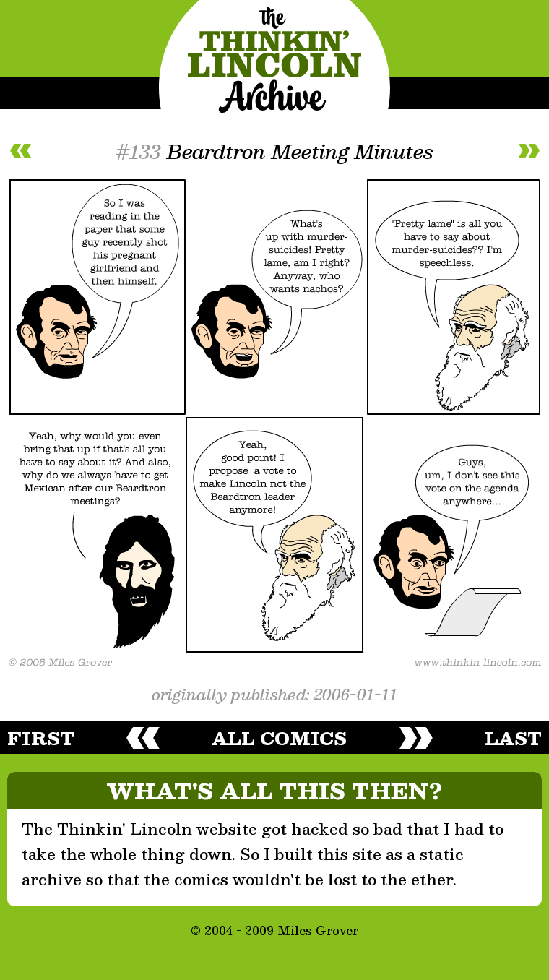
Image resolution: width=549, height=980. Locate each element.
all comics (279, 738)
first (41, 738)
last (513, 738)
